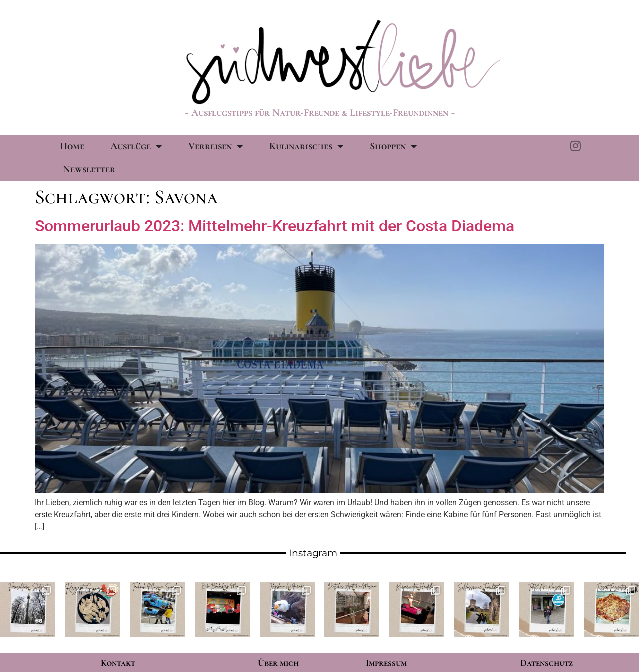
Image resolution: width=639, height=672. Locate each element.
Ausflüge (136, 146)
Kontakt (118, 663)
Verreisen (216, 146)
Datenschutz (546, 663)
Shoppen (394, 146)
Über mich (278, 663)
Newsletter (89, 169)
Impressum (386, 663)
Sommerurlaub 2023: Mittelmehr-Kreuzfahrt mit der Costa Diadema (275, 226)
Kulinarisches (307, 146)
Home (72, 146)
